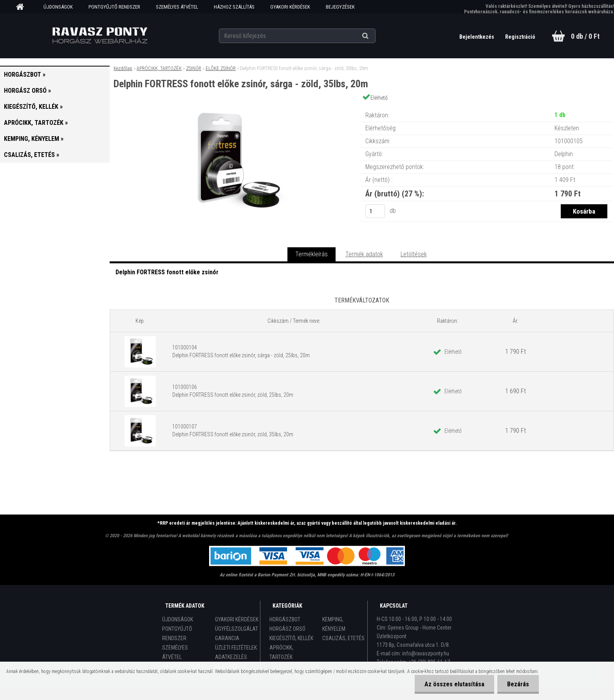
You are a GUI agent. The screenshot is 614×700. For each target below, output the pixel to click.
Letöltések (414, 254)
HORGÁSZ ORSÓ (287, 629)
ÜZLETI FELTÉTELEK (236, 648)
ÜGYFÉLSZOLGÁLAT (237, 629)
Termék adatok (364, 254)
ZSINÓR (194, 68)
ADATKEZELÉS (231, 657)
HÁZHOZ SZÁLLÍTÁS (234, 7)
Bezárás (518, 684)
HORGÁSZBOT (285, 619)
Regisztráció (520, 37)
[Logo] (100, 36)
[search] (375, 36)
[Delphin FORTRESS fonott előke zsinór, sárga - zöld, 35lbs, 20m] (235, 107)
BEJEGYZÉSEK (340, 7)
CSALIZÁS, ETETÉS (343, 638)
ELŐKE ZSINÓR (221, 68)
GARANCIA (227, 638)
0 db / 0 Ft (585, 36)
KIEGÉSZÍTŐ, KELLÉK (291, 638)
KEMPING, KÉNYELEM (334, 624)
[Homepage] (23, 7)
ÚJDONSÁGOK (58, 7)
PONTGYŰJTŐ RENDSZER (114, 7)
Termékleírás (312, 254)
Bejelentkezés (477, 37)
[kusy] (375, 211)
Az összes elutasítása (454, 684)
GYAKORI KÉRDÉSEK (290, 7)
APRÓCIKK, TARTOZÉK (159, 68)
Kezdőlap (123, 68)
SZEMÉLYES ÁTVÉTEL (177, 7)
